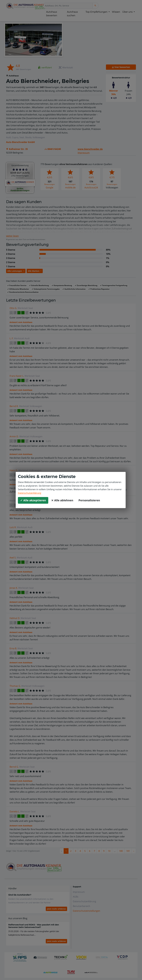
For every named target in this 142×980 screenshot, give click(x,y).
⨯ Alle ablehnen (62, 500)
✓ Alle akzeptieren (33, 500)
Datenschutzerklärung (30, 493)
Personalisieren (89, 500)
